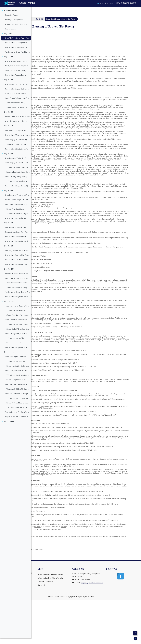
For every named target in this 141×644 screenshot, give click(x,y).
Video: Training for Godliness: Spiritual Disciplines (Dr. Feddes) (17, 362)
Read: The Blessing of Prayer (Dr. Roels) (17, 44)
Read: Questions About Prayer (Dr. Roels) (17, 67)
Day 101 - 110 (9, 307)
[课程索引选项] (29, 10)
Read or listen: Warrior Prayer (15, 81)
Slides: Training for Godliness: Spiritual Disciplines (18, 372)
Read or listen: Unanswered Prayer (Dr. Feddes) (17, 141)
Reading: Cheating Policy (14, 25)
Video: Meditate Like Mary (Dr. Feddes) (17, 390)
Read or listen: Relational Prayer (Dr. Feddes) (17, 53)
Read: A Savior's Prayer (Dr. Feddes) (17, 205)
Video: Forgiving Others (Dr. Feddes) (17, 210)
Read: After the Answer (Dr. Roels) (17, 122)
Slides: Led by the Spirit (15, 349)
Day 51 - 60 (9, 159)
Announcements (10, 35)
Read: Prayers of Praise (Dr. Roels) (17, 164)
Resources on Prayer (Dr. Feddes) (18, 413)
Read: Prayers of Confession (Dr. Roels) (17, 201)
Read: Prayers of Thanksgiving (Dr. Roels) (17, 233)
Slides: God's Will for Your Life (18, 335)
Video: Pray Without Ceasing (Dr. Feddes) (17, 284)
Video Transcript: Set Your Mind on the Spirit (18, 404)
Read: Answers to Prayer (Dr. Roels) (17, 90)
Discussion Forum (11, 21)
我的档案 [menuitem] (22, 3)
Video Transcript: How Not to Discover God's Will (18, 316)
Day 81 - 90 (9, 252)
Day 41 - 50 (9, 132)
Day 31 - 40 (9, 118)
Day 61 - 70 (9, 196)
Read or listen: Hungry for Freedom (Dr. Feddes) (17, 247)
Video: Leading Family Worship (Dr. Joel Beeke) (17, 182)
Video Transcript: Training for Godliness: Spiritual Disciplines (18, 367)
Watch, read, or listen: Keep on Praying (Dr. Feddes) (17, 298)
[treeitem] (16, 25)
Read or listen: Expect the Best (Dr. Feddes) (17, 95)
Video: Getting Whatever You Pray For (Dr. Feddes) (17, 104)
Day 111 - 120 (9, 358)
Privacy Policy (68, 629)
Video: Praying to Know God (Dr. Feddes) (17, 168)
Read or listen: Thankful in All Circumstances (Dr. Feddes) (17, 242)
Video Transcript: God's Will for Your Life (18, 330)
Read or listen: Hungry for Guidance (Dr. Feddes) (17, 353)
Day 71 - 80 (9, 229)
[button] (105, 3)
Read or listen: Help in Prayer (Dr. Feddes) (17, 155)
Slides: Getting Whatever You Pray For (18, 113)
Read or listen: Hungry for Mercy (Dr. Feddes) (17, 224)
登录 (135, 3)
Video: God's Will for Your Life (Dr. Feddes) (17, 325)
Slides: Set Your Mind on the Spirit (18, 409)
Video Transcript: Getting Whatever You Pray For (18, 108)
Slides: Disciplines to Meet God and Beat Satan (18, 385)
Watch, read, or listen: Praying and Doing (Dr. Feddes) (17, 76)
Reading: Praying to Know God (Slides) (18, 178)
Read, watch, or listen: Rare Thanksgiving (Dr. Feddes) (17, 238)
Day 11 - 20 (8, 62)
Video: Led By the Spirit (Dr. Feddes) (17, 339)
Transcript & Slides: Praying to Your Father (18, 150)
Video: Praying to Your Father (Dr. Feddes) (17, 145)
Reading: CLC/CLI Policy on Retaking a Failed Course (17, 30)
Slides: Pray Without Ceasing (17, 293)
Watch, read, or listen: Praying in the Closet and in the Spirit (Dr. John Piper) (17, 72)
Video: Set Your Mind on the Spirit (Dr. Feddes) (17, 399)
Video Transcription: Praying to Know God (18, 173)
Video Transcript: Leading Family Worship (18, 187)
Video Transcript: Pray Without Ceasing (18, 289)
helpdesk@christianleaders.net (100, 622)
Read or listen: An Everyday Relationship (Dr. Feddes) (17, 48)
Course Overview (11, 16)
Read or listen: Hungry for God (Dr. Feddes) (17, 192)
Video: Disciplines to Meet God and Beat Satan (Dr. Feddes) (17, 376)
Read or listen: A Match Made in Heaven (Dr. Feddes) (17, 265)
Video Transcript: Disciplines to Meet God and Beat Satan (18, 381)
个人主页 (42, 19)
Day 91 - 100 (9, 275)
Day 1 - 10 (8, 39)
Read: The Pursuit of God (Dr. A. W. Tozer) (17, 127)
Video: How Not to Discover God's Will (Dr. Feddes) (17, 312)
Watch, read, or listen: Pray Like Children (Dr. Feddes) (17, 58)
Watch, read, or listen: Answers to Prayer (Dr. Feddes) (17, 99)
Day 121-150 (9, 427)
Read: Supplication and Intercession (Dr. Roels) (17, 256)
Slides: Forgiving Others (15, 215)
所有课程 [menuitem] (31, 3)
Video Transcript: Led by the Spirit (18, 344)
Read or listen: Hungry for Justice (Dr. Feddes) (17, 302)
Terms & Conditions (70, 625)
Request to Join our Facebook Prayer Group (17, 422)
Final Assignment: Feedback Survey (17, 418)
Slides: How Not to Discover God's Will (18, 321)
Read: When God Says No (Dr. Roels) (17, 136)
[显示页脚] (135, 639)
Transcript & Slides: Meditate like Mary (18, 395)
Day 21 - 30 (9, 85)
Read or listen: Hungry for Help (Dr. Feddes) (17, 270)
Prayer (53, 19)
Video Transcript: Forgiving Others (18, 219)
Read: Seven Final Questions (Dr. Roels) (17, 279)
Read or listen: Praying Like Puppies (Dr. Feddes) (17, 261)
